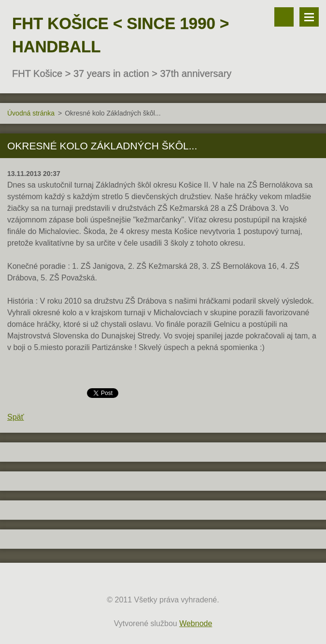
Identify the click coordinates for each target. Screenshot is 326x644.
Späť (15, 417)
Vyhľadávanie (284, 17)
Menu (309, 17)
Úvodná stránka (31, 113)
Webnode (196, 623)
